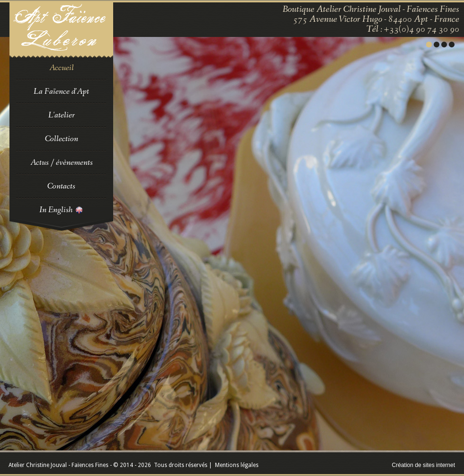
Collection (62, 139)
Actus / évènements (62, 162)
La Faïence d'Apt (61, 91)
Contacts (61, 186)
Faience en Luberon (61, 30)
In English (62, 210)
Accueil (62, 68)
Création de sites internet (424, 465)
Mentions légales (237, 465)
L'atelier (62, 115)
